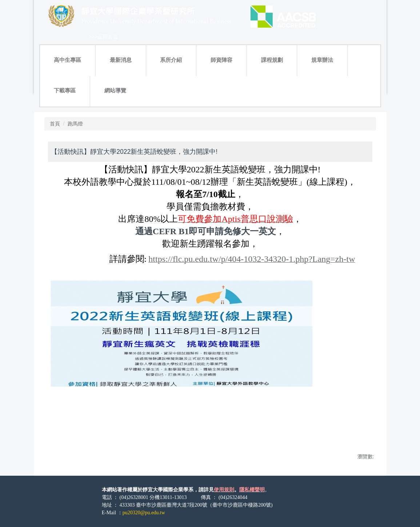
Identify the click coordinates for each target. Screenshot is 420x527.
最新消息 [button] (121, 60)
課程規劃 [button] (272, 60)
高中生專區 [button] (67, 60)
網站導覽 (115, 90)
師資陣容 (221, 60)
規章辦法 (322, 60)
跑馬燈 (75, 124)
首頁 (55, 124)
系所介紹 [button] (171, 60)
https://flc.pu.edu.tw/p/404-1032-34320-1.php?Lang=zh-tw (252, 259)
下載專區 (65, 90)
